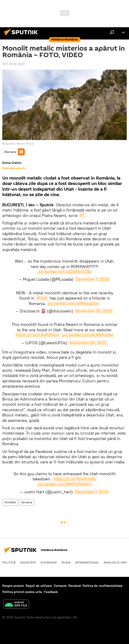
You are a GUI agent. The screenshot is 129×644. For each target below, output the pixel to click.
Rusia (66, 562)
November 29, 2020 (88, 343)
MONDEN (10, 502)
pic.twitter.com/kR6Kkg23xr (74, 304)
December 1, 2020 (92, 279)
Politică (9, 562)
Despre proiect (13, 586)
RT (82, 215)
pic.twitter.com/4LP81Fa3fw (88, 335)
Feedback (51, 592)
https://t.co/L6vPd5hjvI (38, 335)
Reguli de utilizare (39, 586)
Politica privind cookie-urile (22, 592)
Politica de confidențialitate (102, 586)
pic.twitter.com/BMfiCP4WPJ (64, 484)
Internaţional (87, 562)
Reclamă (75, 586)
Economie (49, 562)
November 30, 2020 (94, 311)
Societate (28, 562)
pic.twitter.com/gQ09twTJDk (65, 272)
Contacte (60, 586)
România (27, 502)
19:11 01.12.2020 (14, 64)
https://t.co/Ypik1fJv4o (75, 479)
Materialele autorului (14, 168)
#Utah (42, 298)
